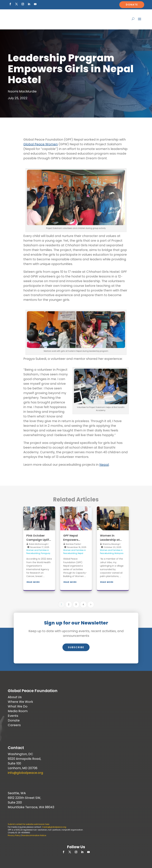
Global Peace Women (41, 144)
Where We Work (20, 702)
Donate (132, 5)
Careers (14, 725)
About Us (15, 697)
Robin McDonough (38, 544)
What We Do (18, 706)
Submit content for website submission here (28, 824)
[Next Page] (91, 604)
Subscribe (76, 647)
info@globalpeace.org (25, 773)
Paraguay (46, 553)
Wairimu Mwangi (111, 544)
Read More (33, 582)
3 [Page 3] (76, 604)
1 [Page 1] (61, 604)
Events (13, 716)
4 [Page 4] (83, 604)
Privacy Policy (14, 835)
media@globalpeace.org (54, 827)
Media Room (18, 711)
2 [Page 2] (69, 604)
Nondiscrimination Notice (34, 835)
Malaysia (119, 553)
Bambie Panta (73, 544)
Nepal (104, 465)
